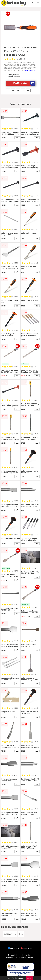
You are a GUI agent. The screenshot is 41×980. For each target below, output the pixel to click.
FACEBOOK (14, 948)
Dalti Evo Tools (10, 934)
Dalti (21, 934)
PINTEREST (26, 948)
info (17, 138)
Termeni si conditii (16, 955)
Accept (29, 978)
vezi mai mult (30, 70)
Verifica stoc (24, 83)
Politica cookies (27, 958)
